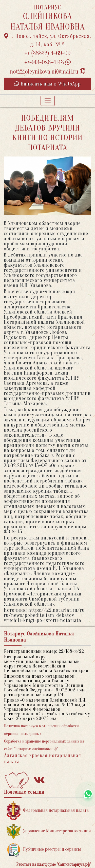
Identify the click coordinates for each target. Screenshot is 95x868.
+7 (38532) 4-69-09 (48, 53)
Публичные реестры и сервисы (44, 850)
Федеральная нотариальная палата (48, 811)
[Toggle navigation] (48, 101)
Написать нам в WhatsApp (48, 84)
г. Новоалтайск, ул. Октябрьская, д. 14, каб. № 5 (48, 40)
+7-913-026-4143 (48, 62)
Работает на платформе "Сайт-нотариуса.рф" (54, 864)
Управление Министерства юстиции (49, 831)
